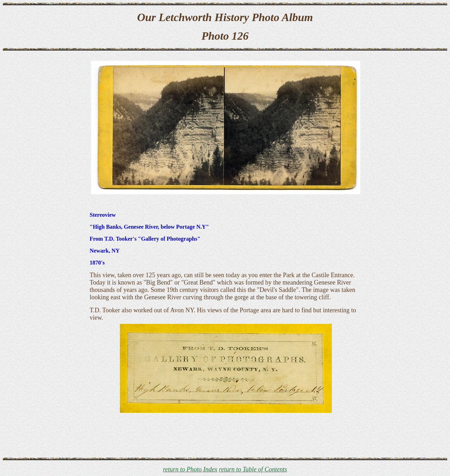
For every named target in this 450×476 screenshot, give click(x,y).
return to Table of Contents (253, 469)
